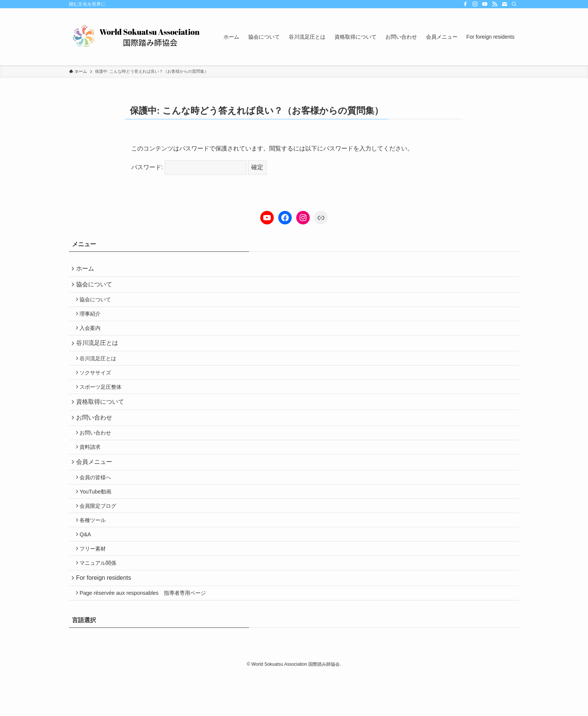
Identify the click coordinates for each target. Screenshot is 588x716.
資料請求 (93, 470)
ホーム (87, 269)
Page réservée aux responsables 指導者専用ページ (145, 634)
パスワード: (189, 167)
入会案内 (93, 336)
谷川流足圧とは (99, 353)
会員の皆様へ (98, 504)
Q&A (88, 568)
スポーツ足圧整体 (103, 402)
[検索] (514, 4)
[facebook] (465, 4)
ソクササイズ (98, 386)
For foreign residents (106, 617)
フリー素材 (96, 584)
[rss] (495, 4)
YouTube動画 (98, 520)
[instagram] (475, 4)
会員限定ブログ (101, 536)
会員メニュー (96, 487)
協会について (96, 287)
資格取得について (102, 419)
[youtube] (485, 4)
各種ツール (96, 552)
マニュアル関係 (101, 600)
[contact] (504, 4)
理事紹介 (93, 320)
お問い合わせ (96, 437)
